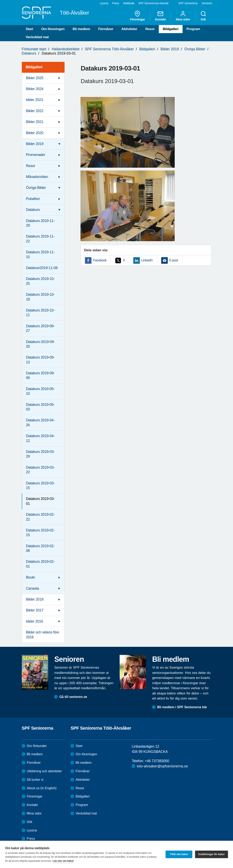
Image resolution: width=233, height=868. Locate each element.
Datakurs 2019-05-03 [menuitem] (40, 407)
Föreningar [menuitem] (137, 16)
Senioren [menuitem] (207, 3)
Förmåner (106, 29)
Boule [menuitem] (30, 577)
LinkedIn (147, 260)
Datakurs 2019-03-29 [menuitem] (40, 454)
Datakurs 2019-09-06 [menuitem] (40, 375)
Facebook (100, 260)
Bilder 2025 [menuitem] (35, 78)
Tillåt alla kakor (179, 854)
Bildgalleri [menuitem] (34, 67)
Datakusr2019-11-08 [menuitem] (42, 268)
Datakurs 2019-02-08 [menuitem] (40, 548)
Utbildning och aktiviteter (44, 771)
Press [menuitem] (116, 3)
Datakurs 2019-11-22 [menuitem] (40, 239)
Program (193, 29)
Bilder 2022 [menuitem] (35, 111)
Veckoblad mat (37, 37)
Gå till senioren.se (73, 697)
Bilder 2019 (170, 49)
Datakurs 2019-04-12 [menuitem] (40, 438)
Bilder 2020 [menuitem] (35, 133)
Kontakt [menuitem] (160, 16)
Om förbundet (37, 746)
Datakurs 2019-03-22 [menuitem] (40, 470)
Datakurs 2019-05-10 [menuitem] (40, 391)
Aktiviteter (129, 29)
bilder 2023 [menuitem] (35, 100)
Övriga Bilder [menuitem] (36, 188)
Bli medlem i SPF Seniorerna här (182, 707)
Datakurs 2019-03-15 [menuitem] (40, 486)
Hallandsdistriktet (66, 49)
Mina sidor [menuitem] (183, 16)
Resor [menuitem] (31, 166)
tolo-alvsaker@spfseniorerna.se (162, 766)
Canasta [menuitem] (32, 588)
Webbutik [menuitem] (129, 3)
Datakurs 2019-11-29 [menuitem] (40, 223)
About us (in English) (42, 788)
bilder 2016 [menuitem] (35, 621)
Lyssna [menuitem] (104, 3)
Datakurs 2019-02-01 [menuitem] (40, 564)
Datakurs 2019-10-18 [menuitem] (40, 297)
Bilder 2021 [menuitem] (35, 122)
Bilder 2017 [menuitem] (35, 610)
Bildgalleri (171, 29)
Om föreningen (53, 29)
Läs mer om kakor (63, 861)
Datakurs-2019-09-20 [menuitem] (40, 344)
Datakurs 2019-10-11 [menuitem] (40, 313)
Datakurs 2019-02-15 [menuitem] (40, 533)
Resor (150, 29)
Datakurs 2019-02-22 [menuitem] (40, 517)
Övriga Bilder (195, 49)
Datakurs (29, 53)
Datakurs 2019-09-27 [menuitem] (40, 328)
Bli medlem (81, 29)
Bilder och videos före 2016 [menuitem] (43, 635)
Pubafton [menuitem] (33, 199)
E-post (174, 260)
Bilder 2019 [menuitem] (35, 144)
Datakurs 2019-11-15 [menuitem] (40, 254)
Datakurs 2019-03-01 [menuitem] (40, 501)
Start (30, 29)
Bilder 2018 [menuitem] (35, 599)
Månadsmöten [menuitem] (37, 177)
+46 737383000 (157, 761)
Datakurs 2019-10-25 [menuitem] (40, 281)
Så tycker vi (35, 780)
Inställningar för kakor (212, 854)
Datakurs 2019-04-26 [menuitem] (40, 422)
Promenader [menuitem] (36, 155)
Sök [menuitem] (203, 16)
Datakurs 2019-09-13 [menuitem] (40, 360)
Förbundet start (34, 49)
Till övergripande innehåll (0, 0)
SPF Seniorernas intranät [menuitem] (153, 3)
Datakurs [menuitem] (33, 210)
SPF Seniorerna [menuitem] (188, 3)
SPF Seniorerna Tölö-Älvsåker (109, 49)
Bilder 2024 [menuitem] (35, 89)
